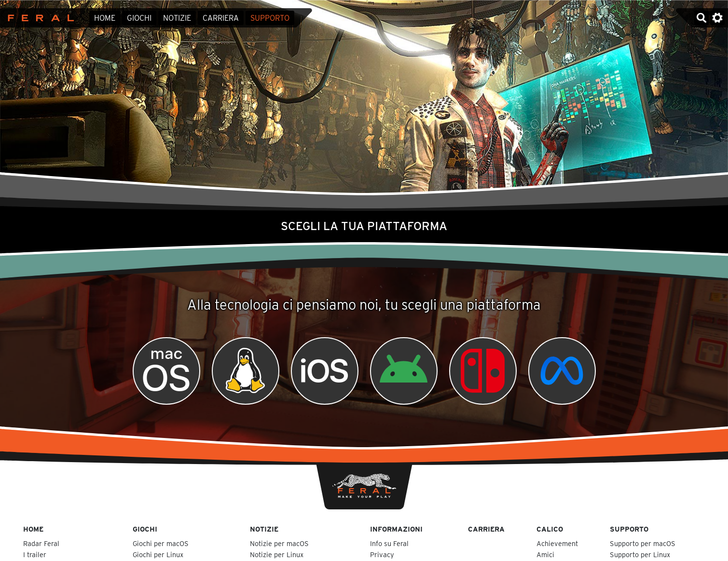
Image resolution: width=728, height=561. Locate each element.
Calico (550, 529)
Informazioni (396, 529)
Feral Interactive (38, 18)
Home (105, 18)
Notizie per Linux (277, 554)
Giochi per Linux (158, 554)
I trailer (35, 554)
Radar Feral (41, 543)
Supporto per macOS (643, 543)
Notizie (177, 18)
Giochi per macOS (161, 543)
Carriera (221, 18)
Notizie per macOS (279, 543)
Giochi (139, 18)
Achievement (557, 543)
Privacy (382, 554)
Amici (545, 554)
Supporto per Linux (640, 554)
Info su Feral (389, 543)
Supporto (270, 18)
